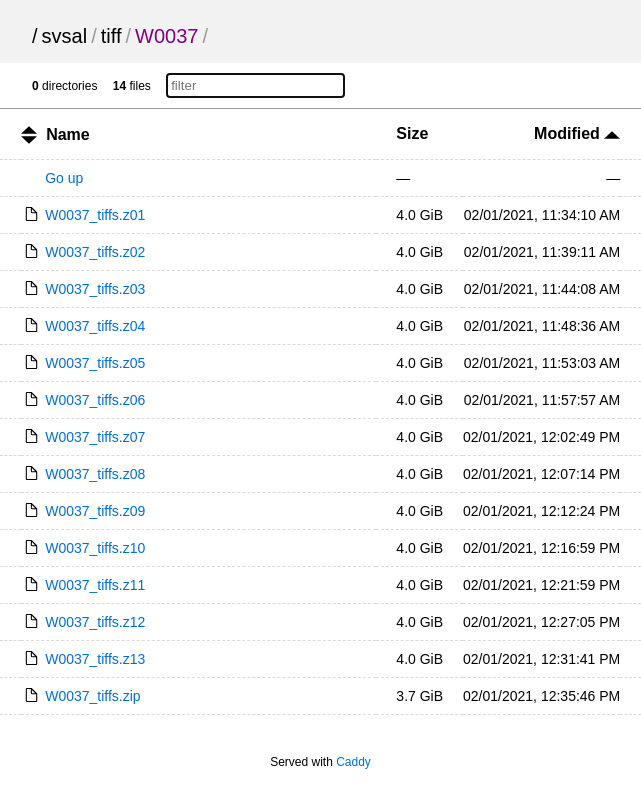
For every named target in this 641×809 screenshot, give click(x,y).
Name (68, 134)
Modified (577, 133)
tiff (111, 36)
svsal (65, 36)
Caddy (353, 762)
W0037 (166, 36)
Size (412, 133)
